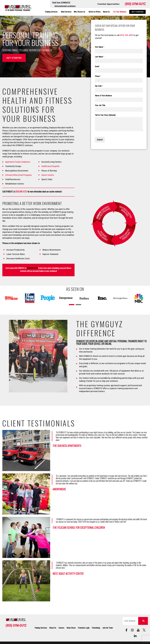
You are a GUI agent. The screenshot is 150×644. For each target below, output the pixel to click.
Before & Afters (95, 12)
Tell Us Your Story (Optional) (105, 115)
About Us (107, 12)
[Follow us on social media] (138, 630)
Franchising (96, 628)
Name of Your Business (103, 96)
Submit (100, 140)
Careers (61, 628)
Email (97, 67)
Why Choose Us (80, 12)
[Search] (143, 621)
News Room (71, 628)
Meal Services (66, 12)
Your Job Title (100, 105)
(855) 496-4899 (126, 35)
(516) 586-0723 (21, 191)
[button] (72, 305)
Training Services (52, 12)
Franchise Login (84, 628)
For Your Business (120, 12)
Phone (98, 76)
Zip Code (99, 86)
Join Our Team (108, 628)
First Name (100, 47)
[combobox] (97, 80)
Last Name (100, 57)
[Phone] (119, 80)
